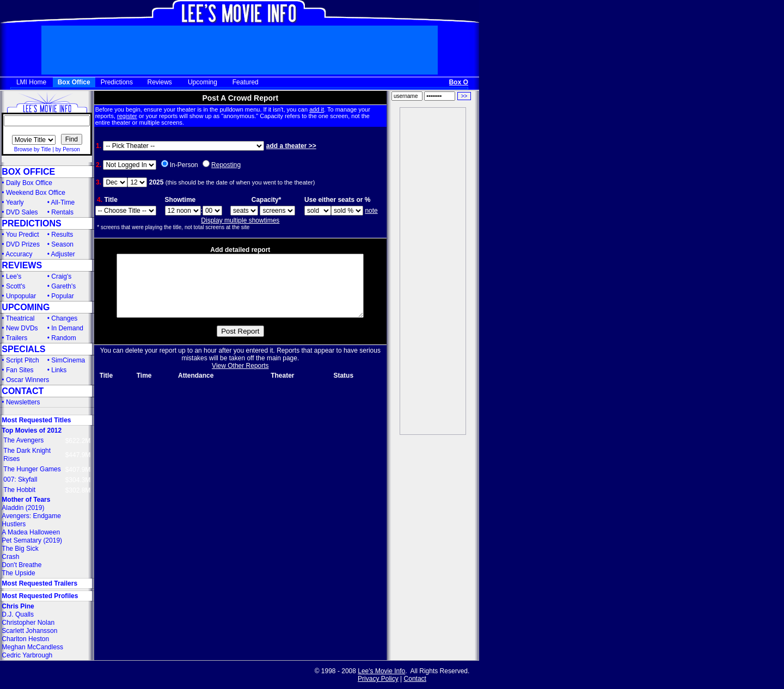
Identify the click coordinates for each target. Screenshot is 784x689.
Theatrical (20, 318)
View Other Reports (240, 379)
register (127, 116)
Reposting (226, 165)
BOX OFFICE (28, 172)
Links (59, 370)
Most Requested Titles (36, 420)
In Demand (67, 328)
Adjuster (63, 254)
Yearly (15, 202)
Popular (62, 296)
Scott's (16, 286)
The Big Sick (20, 549)
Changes (64, 318)
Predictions (117, 82)
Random (63, 338)
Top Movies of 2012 (32, 430)
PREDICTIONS (31, 223)
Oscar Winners (27, 380)
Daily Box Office (29, 183)
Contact (415, 679)
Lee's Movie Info (381, 671)
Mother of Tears (26, 500)
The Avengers (23, 440)
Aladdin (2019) (23, 508)
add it (317, 109)
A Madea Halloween (31, 532)
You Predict (23, 235)
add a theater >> (291, 146)
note (371, 211)
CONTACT (23, 391)
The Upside (18, 573)
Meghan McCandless (32, 647)
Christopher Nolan (28, 623)
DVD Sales (22, 212)
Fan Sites (20, 370)
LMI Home (31, 82)
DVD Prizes (23, 244)
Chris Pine (18, 606)
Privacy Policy (378, 679)
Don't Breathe (22, 565)
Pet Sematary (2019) (32, 540)
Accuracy (19, 254)
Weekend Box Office (36, 193)
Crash (10, 557)
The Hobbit (19, 490)
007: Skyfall (20, 479)
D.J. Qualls (18, 614)
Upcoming (203, 82)
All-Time (63, 202)
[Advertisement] (433, 271)
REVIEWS (22, 265)
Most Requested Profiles (40, 596)
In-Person (184, 165)
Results (62, 235)
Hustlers (14, 524)
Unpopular (21, 296)
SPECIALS (23, 349)
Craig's (61, 276)
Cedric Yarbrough (27, 655)
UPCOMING (26, 307)
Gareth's (63, 286)
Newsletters (23, 402)
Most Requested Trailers (39, 583)
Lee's (14, 276)
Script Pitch (23, 360)
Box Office (74, 82)
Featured (246, 82)
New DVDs (22, 328)
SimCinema (68, 360)
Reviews (160, 82)
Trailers (17, 338)
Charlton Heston (25, 639)
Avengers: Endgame (31, 516)
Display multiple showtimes (240, 220)
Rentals (62, 212)
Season (62, 244)
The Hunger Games (32, 469)
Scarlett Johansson (29, 631)
